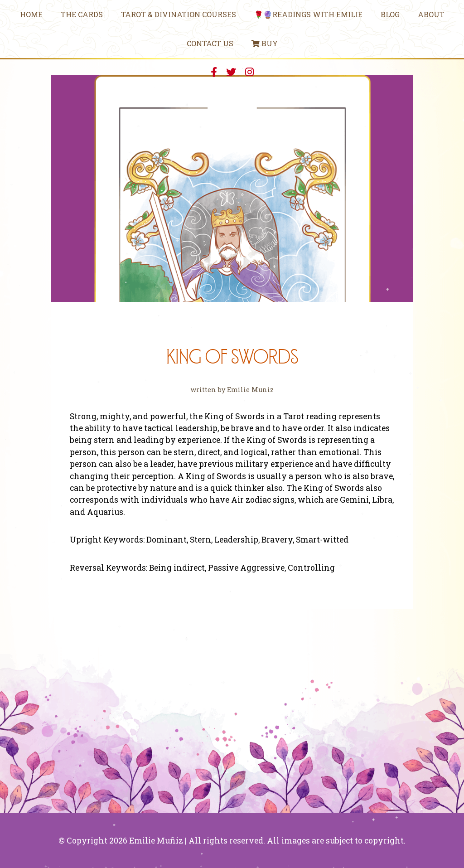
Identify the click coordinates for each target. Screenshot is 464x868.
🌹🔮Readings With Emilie (308, 14)
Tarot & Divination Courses (179, 14)
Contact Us (210, 43)
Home (31, 14)
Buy (265, 43)
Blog (390, 14)
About (431, 14)
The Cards (82, 14)
